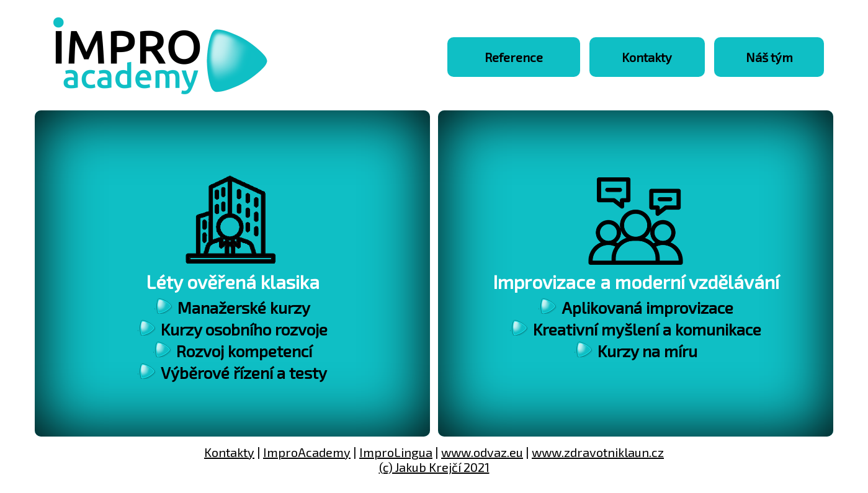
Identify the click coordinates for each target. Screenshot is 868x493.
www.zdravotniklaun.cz (598, 452)
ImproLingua (396, 452)
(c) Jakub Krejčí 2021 (434, 467)
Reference (514, 57)
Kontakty (647, 57)
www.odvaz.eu (482, 452)
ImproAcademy (307, 452)
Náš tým (769, 57)
